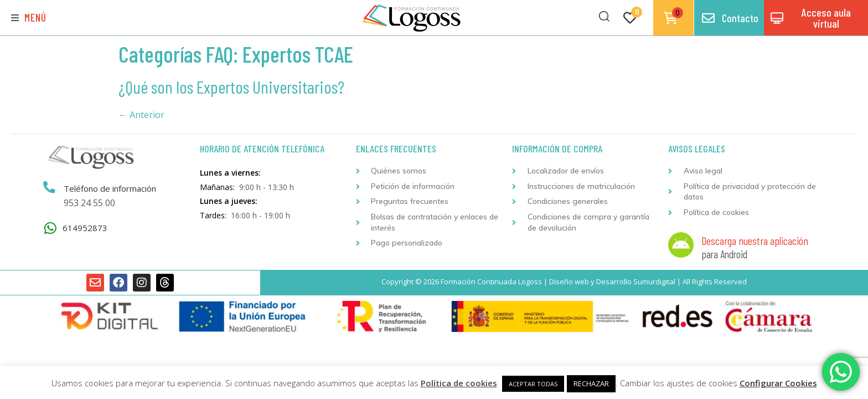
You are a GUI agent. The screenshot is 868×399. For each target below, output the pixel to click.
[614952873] (50, 228)
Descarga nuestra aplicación (755, 241)
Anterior (141, 115)
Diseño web (569, 282)
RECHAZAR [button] (591, 383)
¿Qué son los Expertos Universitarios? (231, 86)
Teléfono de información (110, 188)
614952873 (85, 228)
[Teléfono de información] (49, 188)
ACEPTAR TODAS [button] (533, 384)
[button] (29, 18)
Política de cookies (459, 383)
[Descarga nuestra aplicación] (681, 245)
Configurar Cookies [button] (778, 383)
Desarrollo (614, 282)
